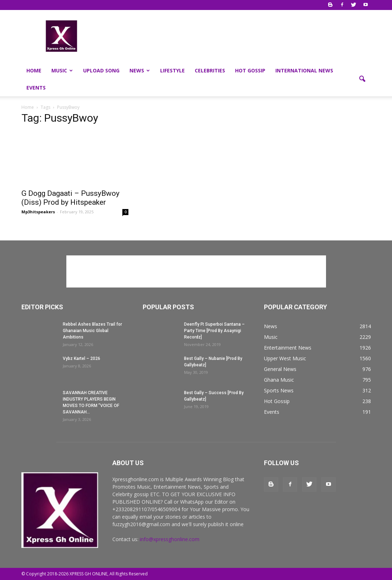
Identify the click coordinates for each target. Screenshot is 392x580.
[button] (362, 79)
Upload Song (101, 70)
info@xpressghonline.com (170, 539)
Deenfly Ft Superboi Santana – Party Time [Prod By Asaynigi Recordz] (214, 331)
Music (62, 70)
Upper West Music (285, 358)
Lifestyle (172, 70)
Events (36, 88)
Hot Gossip (250, 70)
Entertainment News (288, 348)
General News (280, 369)
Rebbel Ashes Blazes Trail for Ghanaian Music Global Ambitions (92, 331)
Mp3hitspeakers (38, 212)
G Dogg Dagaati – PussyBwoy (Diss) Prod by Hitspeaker (70, 198)
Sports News (279, 390)
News (140, 70)
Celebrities (210, 70)
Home (34, 70)
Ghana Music (279, 380)
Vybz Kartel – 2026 (82, 358)
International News (304, 70)
